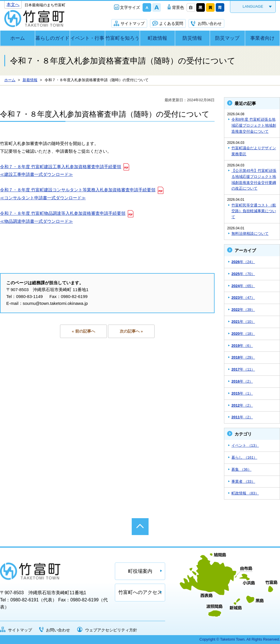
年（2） (242, 381)
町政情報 (157, 38)
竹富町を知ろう (122, 38)
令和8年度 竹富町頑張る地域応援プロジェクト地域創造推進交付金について (254, 125)
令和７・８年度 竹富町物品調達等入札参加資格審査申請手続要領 (63, 213)
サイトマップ (133, 23)
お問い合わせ (210, 23)
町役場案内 (140, 571)
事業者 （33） (243, 481)
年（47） (243, 298)
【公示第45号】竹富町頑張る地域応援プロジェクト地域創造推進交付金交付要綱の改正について (254, 179)
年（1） (242, 393)
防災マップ (227, 38)
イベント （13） (245, 445)
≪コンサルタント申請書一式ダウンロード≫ (43, 198)
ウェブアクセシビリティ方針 (111, 630)
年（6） (242, 346)
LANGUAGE (253, 6)
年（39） (243, 310)
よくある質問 (171, 23)
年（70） (243, 274)
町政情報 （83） (245, 493)
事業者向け (262, 38)
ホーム (18, 38)
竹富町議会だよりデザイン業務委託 (254, 151)
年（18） (243, 334)
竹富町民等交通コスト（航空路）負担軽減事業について (254, 211)
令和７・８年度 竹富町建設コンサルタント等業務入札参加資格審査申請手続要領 (78, 190)
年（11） (243, 369)
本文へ (13, 4)
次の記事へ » (131, 331)
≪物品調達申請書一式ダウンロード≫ (36, 221)
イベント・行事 (87, 38)
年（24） (243, 262)
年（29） (243, 357)
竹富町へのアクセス (140, 592)
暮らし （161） (244, 457)
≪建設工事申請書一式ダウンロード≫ (36, 174)
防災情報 (192, 38)
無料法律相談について (250, 233)
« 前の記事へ (83, 331)
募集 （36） (241, 469)
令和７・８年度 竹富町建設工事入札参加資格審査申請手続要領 (61, 167)
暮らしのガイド (52, 38)
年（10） (243, 322)
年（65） (243, 286)
